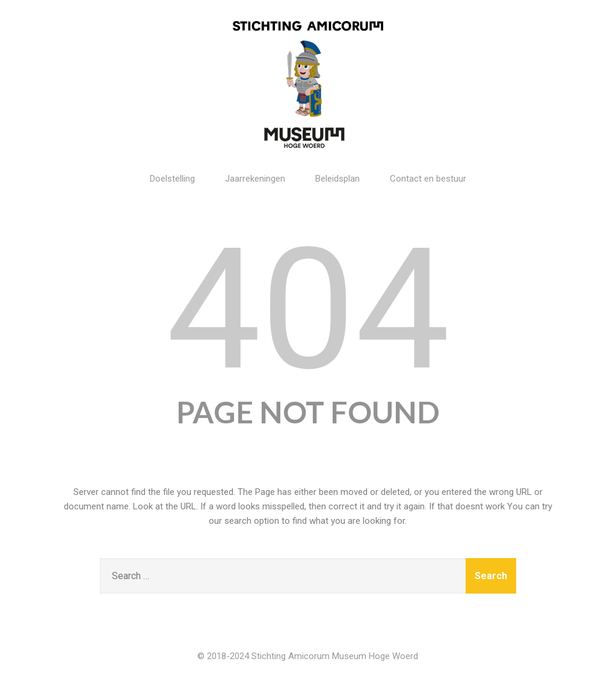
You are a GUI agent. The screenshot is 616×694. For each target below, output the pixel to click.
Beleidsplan (337, 179)
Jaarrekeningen (255, 179)
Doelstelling (172, 179)
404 (308, 310)
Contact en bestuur (428, 179)
